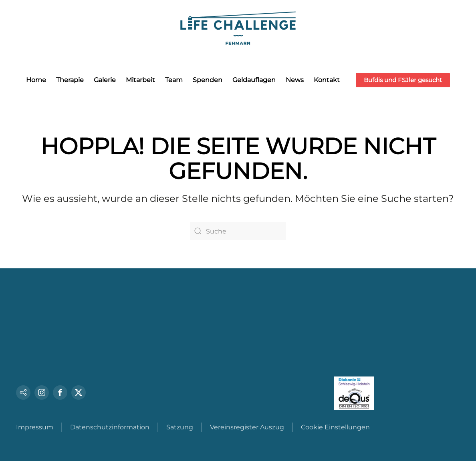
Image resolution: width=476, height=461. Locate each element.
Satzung (180, 427)
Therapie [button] (70, 80)
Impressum (35, 427)
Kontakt (327, 80)
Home (36, 80)
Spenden (208, 80)
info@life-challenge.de (52, 371)
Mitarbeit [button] (140, 80)
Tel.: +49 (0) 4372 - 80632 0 (63, 351)
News (295, 80)
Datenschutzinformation (110, 427)
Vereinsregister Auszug (247, 427)
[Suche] (238, 231)
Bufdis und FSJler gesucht (403, 80)
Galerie (105, 80)
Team (174, 80)
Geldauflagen (254, 80)
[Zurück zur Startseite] (238, 27)
